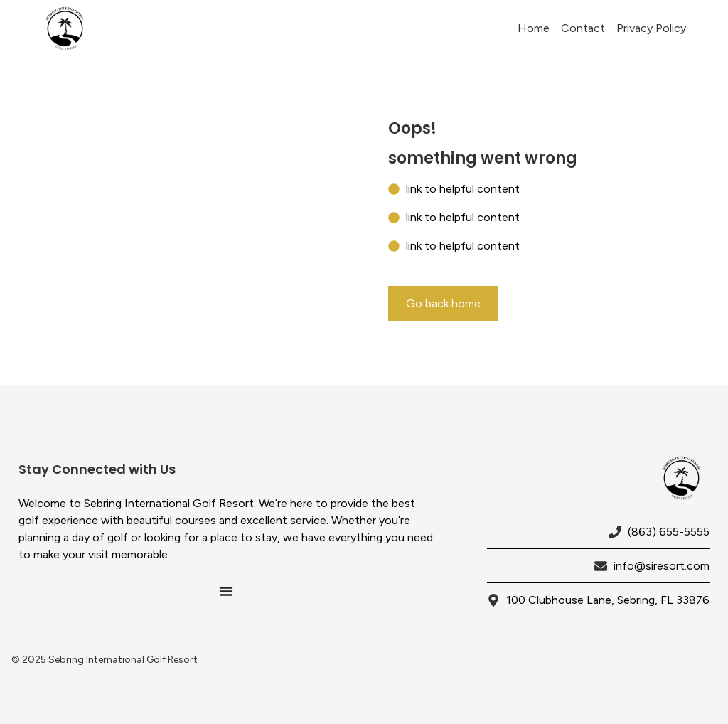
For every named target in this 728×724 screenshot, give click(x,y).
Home (534, 28)
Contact (583, 28)
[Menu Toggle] (226, 591)
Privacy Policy (651, 28)
